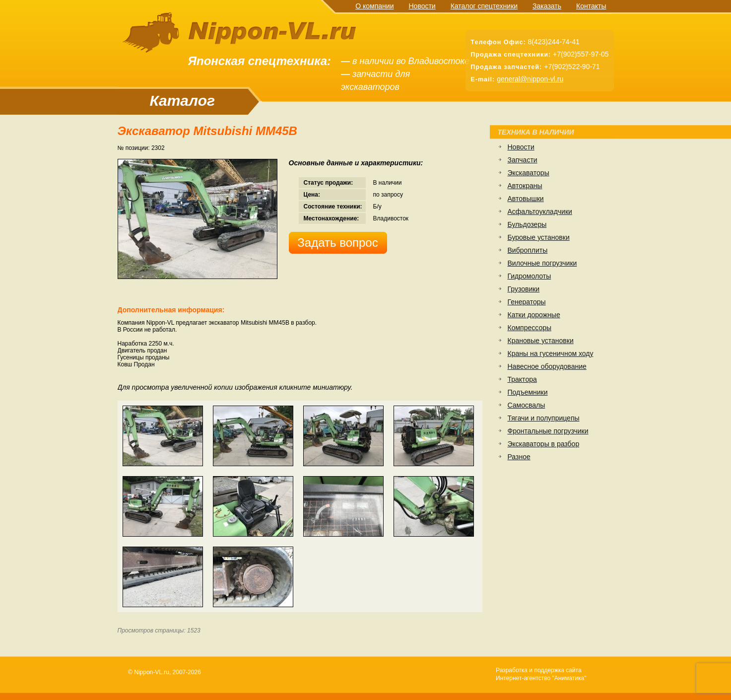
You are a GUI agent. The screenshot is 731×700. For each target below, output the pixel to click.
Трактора (522, 379)
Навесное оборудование (547, 366)
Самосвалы (527, 405)
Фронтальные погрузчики (548, 431)
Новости (422, 6)
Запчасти (523, 160)
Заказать (547, 6)
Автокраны (525, 186)
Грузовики (524, 289)
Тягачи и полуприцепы (544, 418)
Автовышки (526, 199)
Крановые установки (541, 341)
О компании (374, 6)
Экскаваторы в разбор (544, 444)
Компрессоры (530, 328)
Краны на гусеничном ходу (551, 353)
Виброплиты (528, 250)
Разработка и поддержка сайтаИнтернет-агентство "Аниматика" (541, 674)
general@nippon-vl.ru (530, 79)
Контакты (591, 6)
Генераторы (527, 302)
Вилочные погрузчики (542, 263)
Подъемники (528, 392)
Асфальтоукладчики (540, 211)
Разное (519, 457)
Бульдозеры (527, 224)
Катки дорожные (534, 315)
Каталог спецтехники (484, 6)
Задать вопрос (337, 243)
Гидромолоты (530, 276)
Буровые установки (539, 237)
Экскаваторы (529, 173)
